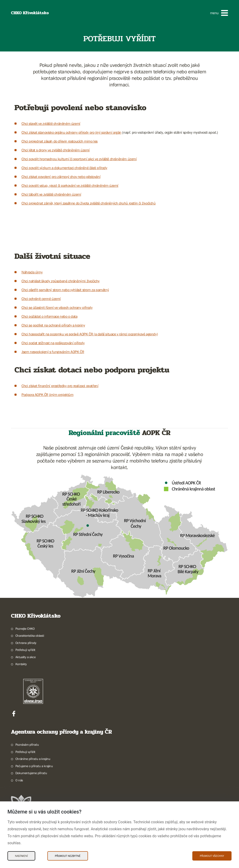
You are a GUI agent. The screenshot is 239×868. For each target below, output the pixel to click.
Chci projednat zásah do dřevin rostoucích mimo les (60, 141)
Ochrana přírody (26, 643)
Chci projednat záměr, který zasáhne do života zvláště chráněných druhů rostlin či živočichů (89, 203)
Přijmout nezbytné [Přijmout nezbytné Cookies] (68, 856)
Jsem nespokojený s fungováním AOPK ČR (53, 352)
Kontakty (21, 664)
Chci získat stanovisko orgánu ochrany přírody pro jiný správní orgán (71, 132)
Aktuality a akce (26, 657)
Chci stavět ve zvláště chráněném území (51, 123)
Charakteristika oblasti (30, 636)
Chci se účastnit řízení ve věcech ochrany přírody (57, 307)
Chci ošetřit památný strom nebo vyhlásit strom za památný (65, 290)
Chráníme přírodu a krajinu (33, 759)
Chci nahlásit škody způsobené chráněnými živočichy (61, 281)
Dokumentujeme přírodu (31, 773)
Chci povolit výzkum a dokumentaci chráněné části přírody (64, 168)
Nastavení (21, 856)
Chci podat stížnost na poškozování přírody (53, 343)
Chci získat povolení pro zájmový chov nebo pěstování (61, 177)
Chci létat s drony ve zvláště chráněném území (56, 150)
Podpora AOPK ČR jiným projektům (47, 395)
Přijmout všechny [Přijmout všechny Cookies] (212, 856)
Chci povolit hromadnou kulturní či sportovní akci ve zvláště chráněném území (79, 159)
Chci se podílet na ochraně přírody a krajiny (53, 325)
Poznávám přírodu (27, 745)
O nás (19, 780)
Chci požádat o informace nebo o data (49, 316)
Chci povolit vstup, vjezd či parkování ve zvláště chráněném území (70, 185)
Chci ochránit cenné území (41, 299)
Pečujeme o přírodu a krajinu (34, 766)
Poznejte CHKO (25, 629)
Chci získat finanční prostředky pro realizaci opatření (60, 386)
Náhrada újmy (32, 272)
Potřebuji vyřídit (25, 650)
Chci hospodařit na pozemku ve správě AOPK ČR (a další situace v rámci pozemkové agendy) (90, 334)
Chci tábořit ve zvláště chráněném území (51, 194)
